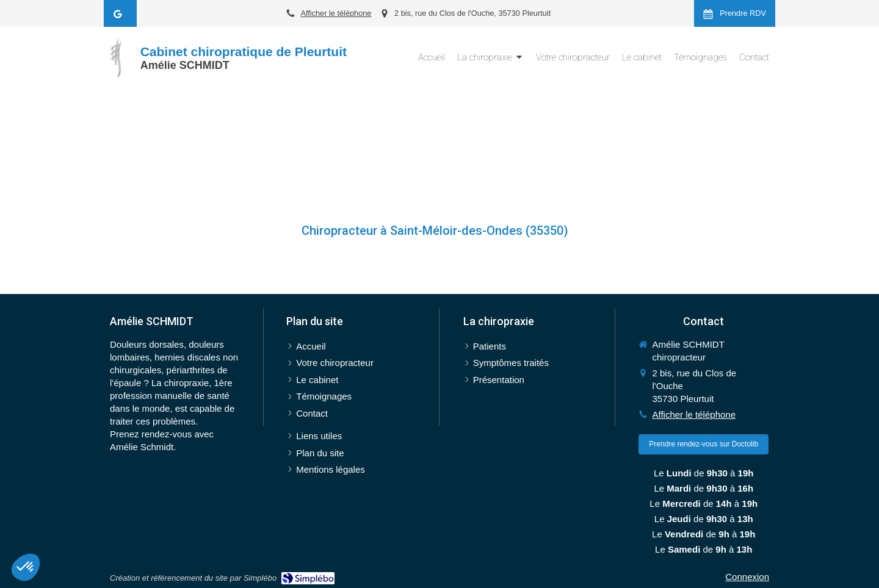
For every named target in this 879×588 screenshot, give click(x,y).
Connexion (747, 577)
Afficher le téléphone (336, 13)
